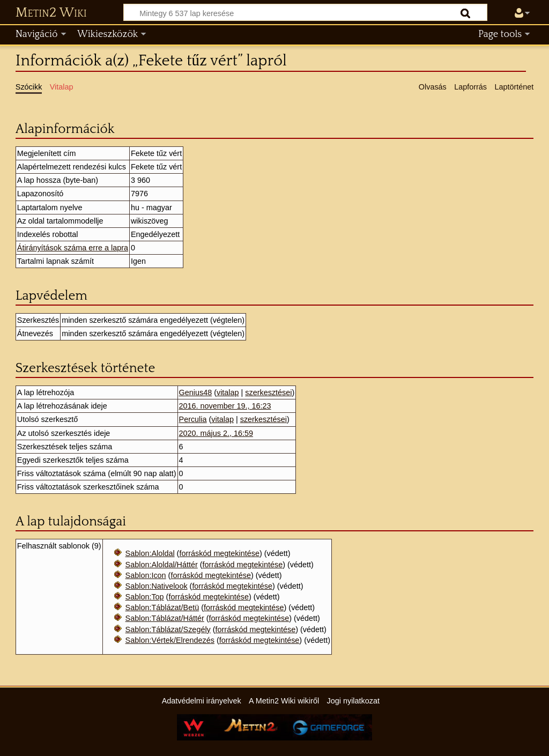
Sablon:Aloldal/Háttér (162, 565)
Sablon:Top (145, 597)
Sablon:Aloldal (150, 553)
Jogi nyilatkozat (353, 701)
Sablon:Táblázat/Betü (162, 607)
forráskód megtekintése (219, 553)
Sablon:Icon (146, 575)
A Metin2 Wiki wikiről (284, 701)
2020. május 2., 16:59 (216, 433)
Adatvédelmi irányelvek (202, 701)
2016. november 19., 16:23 (225, 406)
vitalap (228, 392)
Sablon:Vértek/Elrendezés (170, 640)
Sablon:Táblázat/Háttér (165, 618)
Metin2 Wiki (51, 13)
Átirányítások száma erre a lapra (73, 248)
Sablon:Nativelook (157, 586)
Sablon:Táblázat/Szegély (168, 629)
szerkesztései (268, 392)
